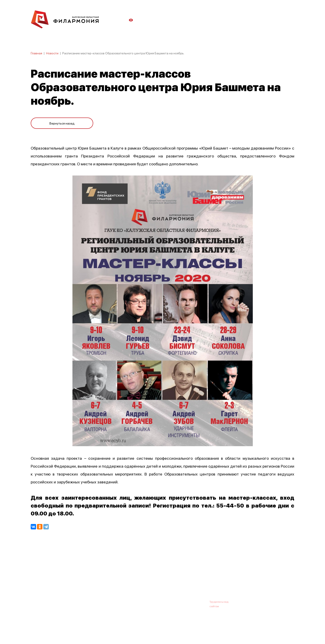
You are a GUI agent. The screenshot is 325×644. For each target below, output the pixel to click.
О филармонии (60, 579)
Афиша (36, 579)
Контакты (196, 579)
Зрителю (175, 579)
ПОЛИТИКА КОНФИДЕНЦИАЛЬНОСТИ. (56, 629)
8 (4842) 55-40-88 (147, 602)
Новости (52, 53)
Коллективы (153, 579)
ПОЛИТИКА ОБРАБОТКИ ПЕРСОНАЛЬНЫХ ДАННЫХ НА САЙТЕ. (71, 633)
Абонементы (108, 579)
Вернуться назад (62, 122)
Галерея (130, 579)
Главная (36, 53)
